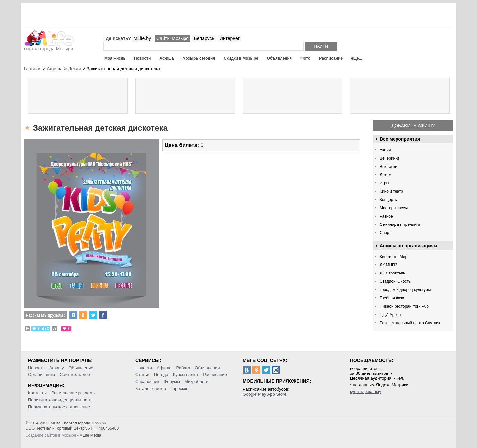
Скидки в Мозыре (241, 58)
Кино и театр (391, 191)
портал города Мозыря (49, 47)
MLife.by (142, 38)
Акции (385, 150)
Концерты (389, 200)
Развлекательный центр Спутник (410, 323)
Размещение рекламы (74, 393)
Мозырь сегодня (199, 58)
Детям (385, 175)
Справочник (147, 382)
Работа (183, 368)
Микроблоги (196, 382)
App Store (277, 394)
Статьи (142, 375)
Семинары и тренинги (400, 224)
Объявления (279, 58)
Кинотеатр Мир (394, 257)
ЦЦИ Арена (390, 315)
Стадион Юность (395, 281)
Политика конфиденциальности (60, 400)
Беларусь (204, 38)
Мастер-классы (394, 208)
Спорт (385, 233)
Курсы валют (186, 375)
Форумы (172, 382)
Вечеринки (389, 158)
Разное (386, 216)
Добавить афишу (413, 126)
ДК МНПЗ (388, 265)
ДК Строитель (393, 273)
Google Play (255, 394)
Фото (305, 58)
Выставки (388, 167)
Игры (384, 183)
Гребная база (392, 298)
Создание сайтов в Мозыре (51, 435)
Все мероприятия (400, 139)
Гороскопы (181, 389)
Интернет (230, 38)
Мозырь (99, 423)
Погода (161, 375)
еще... (357, 58)
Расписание (331, 58)
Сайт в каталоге (76, 375)
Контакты (37, 393)
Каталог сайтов (151, 389)
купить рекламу (366, 392)
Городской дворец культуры (405, 290)
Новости (142, 58)
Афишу (57, 368)
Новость (36, 368)
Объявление (81, 368)
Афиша (166, 58)
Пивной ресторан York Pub (404, 306)
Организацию (42, 375)
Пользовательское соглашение (59, 407)
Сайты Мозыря (172, 38)
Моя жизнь (115, 58)
